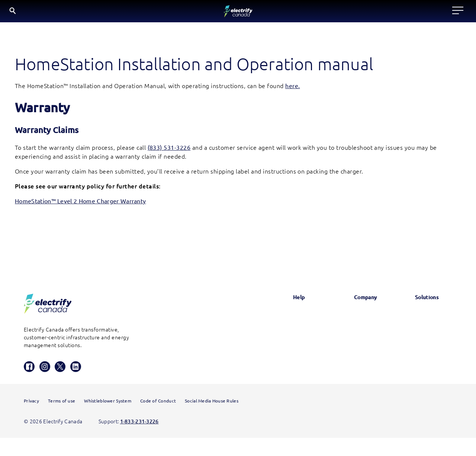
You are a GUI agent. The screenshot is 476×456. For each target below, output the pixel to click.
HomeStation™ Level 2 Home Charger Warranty (80, 205)
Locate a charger (140, 13)
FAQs (279, 338)
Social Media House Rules (212, 419)
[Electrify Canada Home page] (36, 13)
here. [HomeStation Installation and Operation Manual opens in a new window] (292, 90)
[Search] (409, 13)
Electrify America (425, 319)
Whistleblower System (108, 419)
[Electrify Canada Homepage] (48, 308)
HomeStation (288, 376)
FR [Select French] (452, 12)
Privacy (31, 419)
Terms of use (62, 419)
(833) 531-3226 (169, 151)
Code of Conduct (158, 419)
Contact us (285, 357)
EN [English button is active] (433, 13)
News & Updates (353, 319)
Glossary (282, 319)
